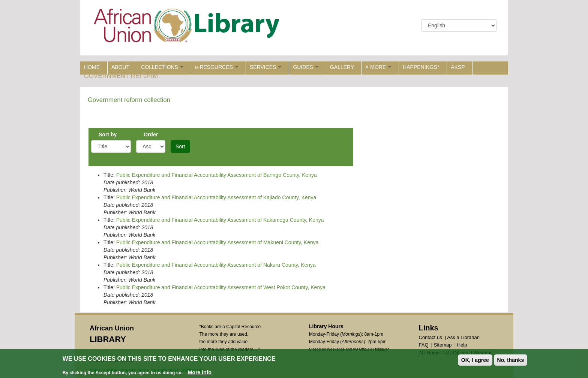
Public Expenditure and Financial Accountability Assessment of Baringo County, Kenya (217, 175)
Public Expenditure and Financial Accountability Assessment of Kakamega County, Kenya (220, 220)
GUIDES (306, 67)
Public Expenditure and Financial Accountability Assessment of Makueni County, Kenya (217, 242)
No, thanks (511, 360)
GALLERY (342, 67)
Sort (180, 146)
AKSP (458, 67)
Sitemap (443, 345)
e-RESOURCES (217, 67)
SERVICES (265, 67)
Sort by (108, 134)
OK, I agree (475, 360)
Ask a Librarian (463, 337)
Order (151, 134)
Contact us (430, 337)
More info (200, 372)
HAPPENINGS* (421, 67)
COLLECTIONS (162, 67)
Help (462, 345)
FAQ (424, 345)
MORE (378, 67)
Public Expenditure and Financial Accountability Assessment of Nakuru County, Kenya (216, 265)
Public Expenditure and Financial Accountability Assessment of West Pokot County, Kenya (221, 287)
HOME (92, 67)
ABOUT (120, 67)
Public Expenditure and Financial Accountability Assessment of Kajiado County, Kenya (216, 197)
